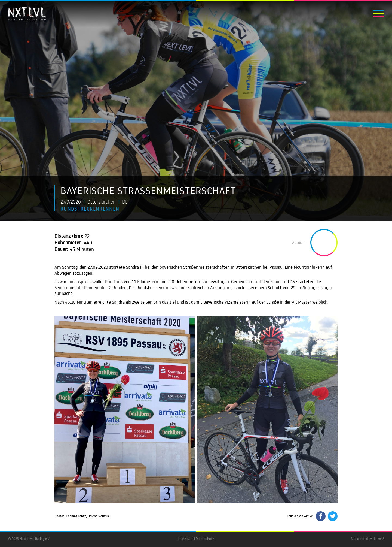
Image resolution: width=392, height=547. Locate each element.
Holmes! (378, 539)
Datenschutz (205, 539)
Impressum (186, 539)
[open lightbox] (125, 410)
